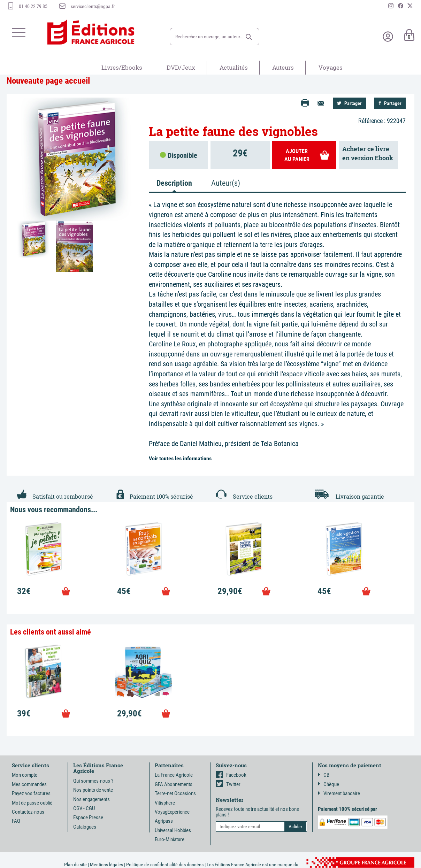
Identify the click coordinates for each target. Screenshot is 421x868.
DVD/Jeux (181, 67)
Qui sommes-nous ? (93, 781)
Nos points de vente (93, 790)
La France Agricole (174, 775)
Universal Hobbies (173, 830)
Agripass (164, 821)
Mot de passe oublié (32, 803)
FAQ (16, 821)
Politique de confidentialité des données (165, 865)
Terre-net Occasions (175, 793)
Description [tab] (174, 183)
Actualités (234, 67)
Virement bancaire (339, 793)
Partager (349, 103)
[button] (249, 37)
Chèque (328, 784)
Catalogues (85, 827)
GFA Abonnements (174, 784)
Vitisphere (165, 803)
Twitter (228, 784)
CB (324, 775)
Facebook (231, 775)
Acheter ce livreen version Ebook (368, 153)
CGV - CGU (84, 808)
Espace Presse (88, 817)
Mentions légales (106, 865)
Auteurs (283, 67)
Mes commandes (29, 784)
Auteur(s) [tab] (226, 183)
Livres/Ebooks (122, 67)
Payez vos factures (31, 793)
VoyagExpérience (172, 812)
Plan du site (75, 865)
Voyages (331, 67)
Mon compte (25, 775)
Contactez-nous (28, 812)
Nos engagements (91, 799)
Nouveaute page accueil (48, 81)
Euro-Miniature (170, 839)
